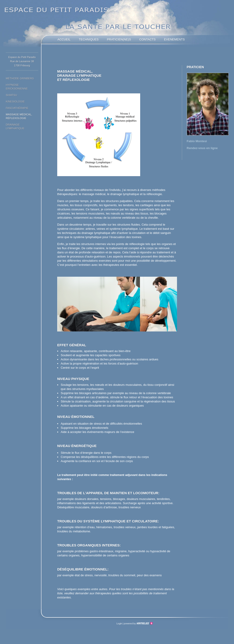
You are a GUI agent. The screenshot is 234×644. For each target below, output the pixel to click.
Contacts (147, 39)
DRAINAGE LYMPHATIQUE (15, 126)
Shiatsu (11, 95)
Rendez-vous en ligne (202, 148)
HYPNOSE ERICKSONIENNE (17, 87)
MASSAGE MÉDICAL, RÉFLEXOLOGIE (19, 116)
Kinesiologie (15, 101)
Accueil (64, 39)
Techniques (89, 39)
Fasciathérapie (17, 108)
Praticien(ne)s (119, 39)
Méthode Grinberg (20, 78)
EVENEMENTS (174, 39)
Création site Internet (138, 623)
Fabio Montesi (197, 141)
